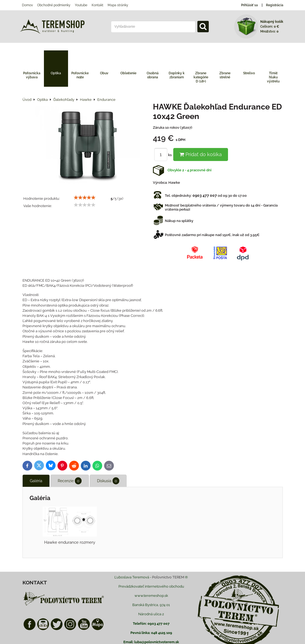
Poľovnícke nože (80, 75)
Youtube (81, 5)
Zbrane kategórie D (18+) (201, 77)
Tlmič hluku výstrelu (273, 77)
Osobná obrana (153, 75)
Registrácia (275, 5)
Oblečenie (128, 73)
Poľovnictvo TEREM (168, 577)
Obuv (104, 73)
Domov (27, 5)
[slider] (85, 198)
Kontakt (97, 5)
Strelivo (249, 73)
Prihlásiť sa (250, 5)
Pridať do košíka (201, 154)
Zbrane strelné (225, 75)
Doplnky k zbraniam (177, 75)
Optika (56, 73)
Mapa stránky (118, 5)
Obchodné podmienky (54, 5)
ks (164, 155)
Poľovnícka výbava (32, 75)
